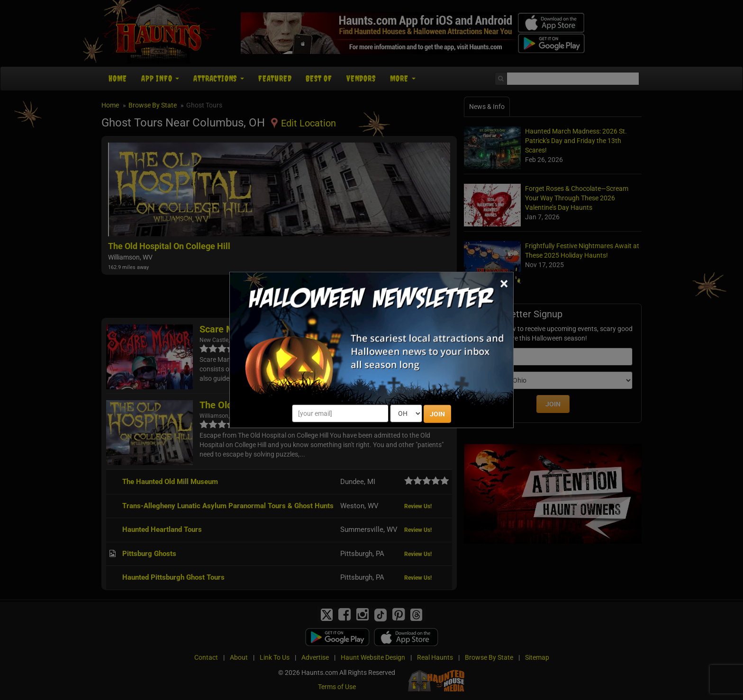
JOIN (437, 414)
